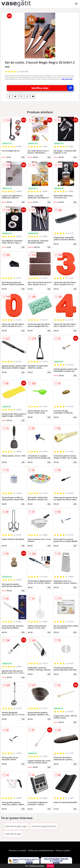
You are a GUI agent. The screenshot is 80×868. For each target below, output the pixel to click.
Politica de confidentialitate (41, 850)
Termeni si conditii (17, 850)
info (23, 157)
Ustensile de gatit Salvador (44, 826)
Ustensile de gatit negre (16, 826)
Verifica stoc (52, 88)
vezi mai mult (67, 79)
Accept (50, 866)
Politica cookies (63, 850)
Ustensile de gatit (13, 834)
